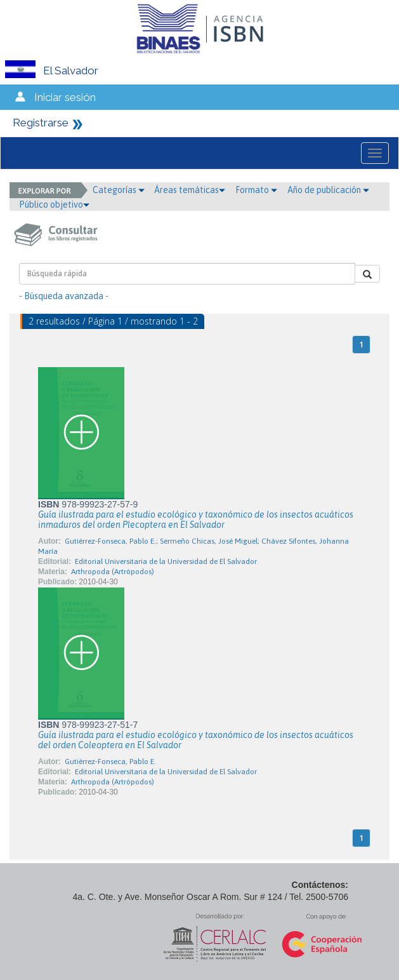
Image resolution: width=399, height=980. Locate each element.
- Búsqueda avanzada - (64, 296)
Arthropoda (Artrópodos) (113, 572)
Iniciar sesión (65, 97)
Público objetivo (54, 205)
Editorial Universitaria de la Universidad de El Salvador (166, 561)
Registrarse (41, 123)
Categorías (119, 190)
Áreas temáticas (190, 190)
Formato (256, 190)
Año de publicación (328, 190)
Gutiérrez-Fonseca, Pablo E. (110, 762)
